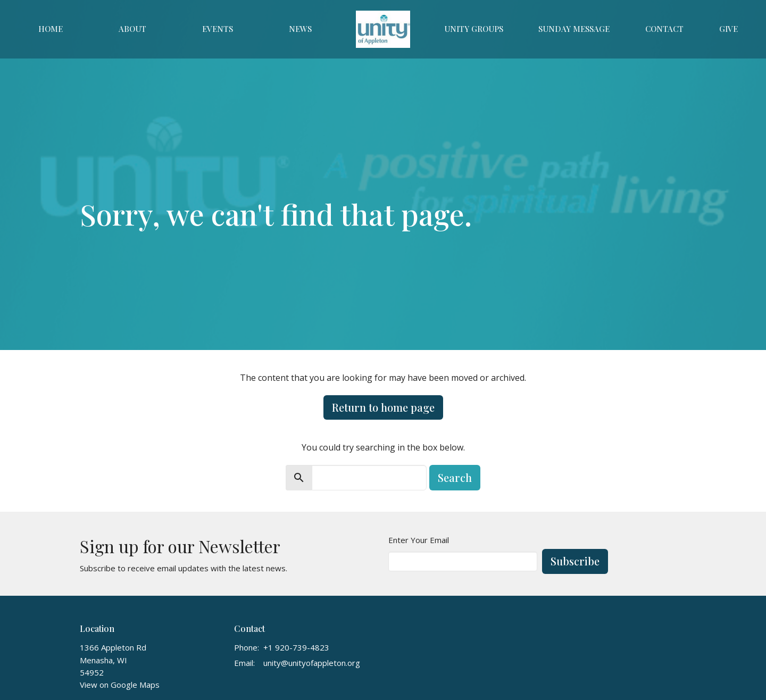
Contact (664, 29)
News (300, 29)
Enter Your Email (419, 540)
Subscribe (575, 561)
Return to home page (383, 407)
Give (728, 29)
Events (218, 29)
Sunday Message (574, 29)
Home (51, 29)
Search (455, 477)
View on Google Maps (120, 685)
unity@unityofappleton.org (312, 663)
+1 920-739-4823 (296, 647)
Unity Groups (474, 29)
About (132, 29)
